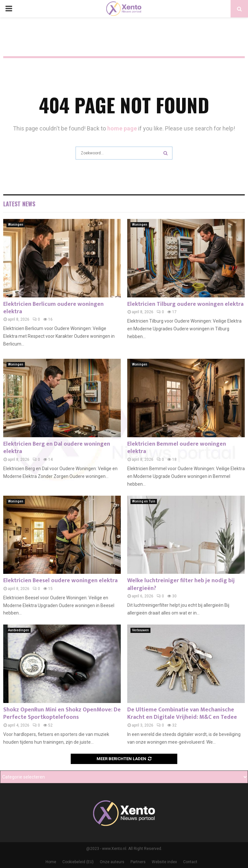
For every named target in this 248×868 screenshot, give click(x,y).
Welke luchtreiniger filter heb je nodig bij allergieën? (181, 584)
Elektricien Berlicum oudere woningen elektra (53, 308)
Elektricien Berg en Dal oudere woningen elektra (57, 448)
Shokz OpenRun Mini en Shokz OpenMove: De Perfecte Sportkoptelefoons (62, 713)
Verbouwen (140, 630)
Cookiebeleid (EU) (78, 862)
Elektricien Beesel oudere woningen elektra (60, 581)
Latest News (19, 204)
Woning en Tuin (144, 501)
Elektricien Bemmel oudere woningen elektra (177, 448)
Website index (164, 862)
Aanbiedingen (19, 630)
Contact (190, 862)
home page (122, 128)
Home (51, 862)
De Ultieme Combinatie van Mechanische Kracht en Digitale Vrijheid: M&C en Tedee (182, 713)
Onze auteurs (112, 862)
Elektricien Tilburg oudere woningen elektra (185, 304)
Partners (138, 862)
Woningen (16, 225)
